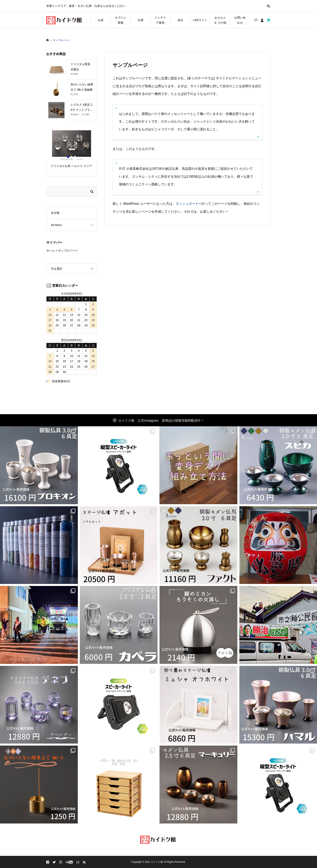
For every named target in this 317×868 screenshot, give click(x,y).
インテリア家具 (161, 20)
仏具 (101, 20)
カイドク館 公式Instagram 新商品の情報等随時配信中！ (161, 421)
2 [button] (72, 157)
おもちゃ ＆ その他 (220, 20)
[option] (72, 151)
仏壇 (141, 20)
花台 (180, 20)
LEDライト (200, 20)
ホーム (51, 250)
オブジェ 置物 (120, 20)
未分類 (55, 213)
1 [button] (68, 157)
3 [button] (75, 157)
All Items (56, 225)
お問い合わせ (240, 20)
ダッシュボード (187, 204)
